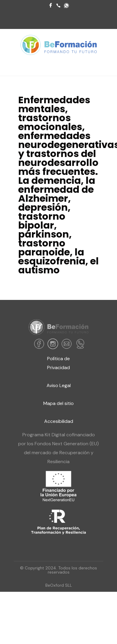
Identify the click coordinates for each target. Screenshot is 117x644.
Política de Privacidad (59, 363)
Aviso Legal (59, 385)
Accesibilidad (59, 421)
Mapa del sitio (59, 403)
